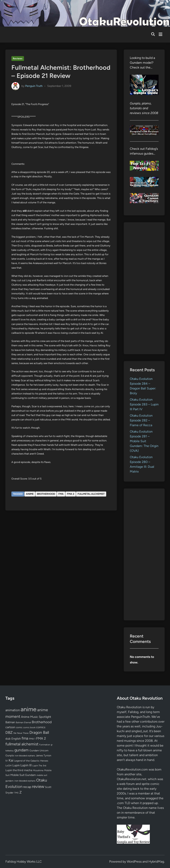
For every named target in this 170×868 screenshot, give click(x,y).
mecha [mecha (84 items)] (28, 770)
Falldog (133, 712)
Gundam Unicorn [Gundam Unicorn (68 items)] (39, 750)
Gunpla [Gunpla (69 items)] (10, 755)
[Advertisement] (144, 288)
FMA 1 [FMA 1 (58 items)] (32, 739)
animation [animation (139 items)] (13, 710)
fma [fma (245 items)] (25, 738)
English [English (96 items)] (16, 739)
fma (61, 494)
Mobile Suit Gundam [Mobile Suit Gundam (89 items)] (23, 775)
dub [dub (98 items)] (8, 739)
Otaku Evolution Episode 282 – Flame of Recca (141, 420)
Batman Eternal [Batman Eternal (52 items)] (23, 722)
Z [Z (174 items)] (20, 792)
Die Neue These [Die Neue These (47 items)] (21, 733)
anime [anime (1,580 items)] (28, 709)
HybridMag (156, 862)
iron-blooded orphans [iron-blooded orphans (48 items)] (25, 756)
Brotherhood (46, 494)
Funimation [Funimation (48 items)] (45, 745)
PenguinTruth (140, 717)
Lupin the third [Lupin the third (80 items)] (14, 770)
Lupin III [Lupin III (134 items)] (26, 765)
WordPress (134, 862)
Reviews (18, 59)
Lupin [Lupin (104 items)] (16, 765)
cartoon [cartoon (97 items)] (10, 727)
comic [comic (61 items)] (19, 727)
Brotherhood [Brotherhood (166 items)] (42, 722)
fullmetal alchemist (91, 494)
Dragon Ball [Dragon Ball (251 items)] (39, 732)
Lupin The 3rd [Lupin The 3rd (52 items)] (39, 766)
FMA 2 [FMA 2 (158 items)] (41, 738)
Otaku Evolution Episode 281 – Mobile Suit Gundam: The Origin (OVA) (144, 441)
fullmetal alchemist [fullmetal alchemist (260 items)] (22, 744)
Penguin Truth (34, 86)
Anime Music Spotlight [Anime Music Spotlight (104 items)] (36, 717)
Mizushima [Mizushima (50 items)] (38, 770)
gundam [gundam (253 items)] (21, 750)
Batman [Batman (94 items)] (10, 722)
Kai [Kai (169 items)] (11, 760)
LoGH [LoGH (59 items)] (8, 766)
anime (30, 494)
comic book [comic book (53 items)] (29, 727)
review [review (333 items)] (38, 786)
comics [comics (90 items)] (41, 727)
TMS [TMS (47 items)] (16, 793)
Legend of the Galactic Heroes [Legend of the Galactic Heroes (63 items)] (31, 761)
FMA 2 (71, 494)
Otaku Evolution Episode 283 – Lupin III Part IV (144, 404)
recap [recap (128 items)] (27, 787)
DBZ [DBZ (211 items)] (9, 732)
